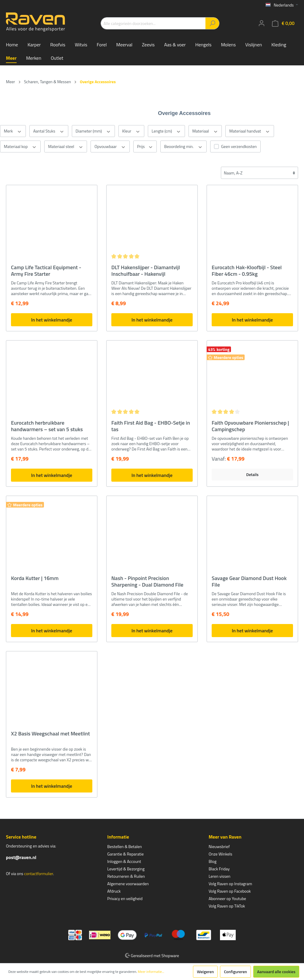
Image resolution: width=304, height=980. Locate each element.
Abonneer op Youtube (227, 898)
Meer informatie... (151, 972)
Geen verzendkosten (239, 146)
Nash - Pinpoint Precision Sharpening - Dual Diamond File (147, 582)
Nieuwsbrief (219, 846)
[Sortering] (259, 173)
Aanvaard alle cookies (276, 972)
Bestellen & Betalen (124, 846)
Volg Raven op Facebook (230, 891)
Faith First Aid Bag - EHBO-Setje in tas (151, 426)
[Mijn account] (262, 23)
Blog (213, 861)
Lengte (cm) (166, 131)
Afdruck (114, 891)
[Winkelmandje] (283, 23)
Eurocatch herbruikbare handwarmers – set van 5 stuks (47, 426)
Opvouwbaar (110, 146)
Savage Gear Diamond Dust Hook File (249, 582)
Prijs (145, 146)
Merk (13, 131)
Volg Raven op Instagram (230, 884)
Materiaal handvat (250, 131)
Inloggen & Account (124, 861)
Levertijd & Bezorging (126, 869)
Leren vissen (220, 876)
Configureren (235, 972)
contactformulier (38, 873)
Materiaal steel (66, 146)
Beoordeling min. (183, 146)
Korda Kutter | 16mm (35, 579)
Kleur (131, 131)
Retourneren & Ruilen (126, 876)
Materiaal (205, 131)
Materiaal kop (20, 146)
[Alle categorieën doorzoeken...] (153, 23)
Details (252, 474)
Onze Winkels (221, 854)
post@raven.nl (21, 857)
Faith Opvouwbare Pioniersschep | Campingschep (250, 426)
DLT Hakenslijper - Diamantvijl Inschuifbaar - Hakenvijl (146, 271)
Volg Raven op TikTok (227, 906)
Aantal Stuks (49, 131)
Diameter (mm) (93, 131)
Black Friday (219, 869)
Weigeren (205, 972)
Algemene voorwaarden (128, 884)
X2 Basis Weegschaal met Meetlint (50, 734)
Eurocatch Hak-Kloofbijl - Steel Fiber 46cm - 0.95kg (247, 271)
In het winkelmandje (52, 320)
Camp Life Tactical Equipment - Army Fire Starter (46, 271)
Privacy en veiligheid (125, 898)
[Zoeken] (212, 23)
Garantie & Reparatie (125, 854)
